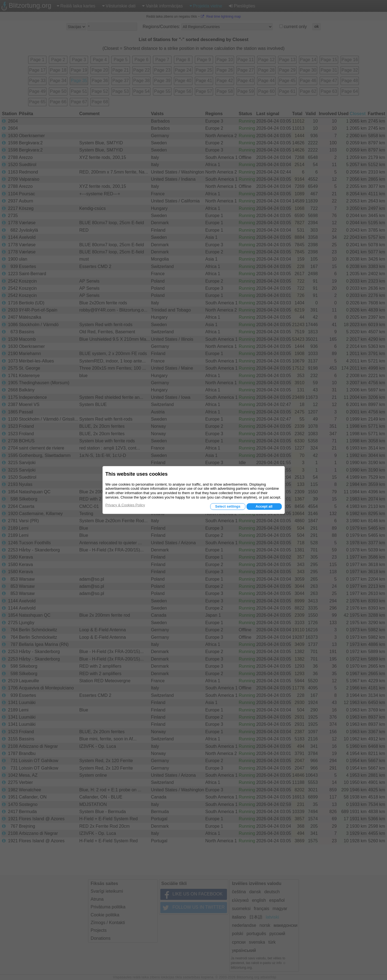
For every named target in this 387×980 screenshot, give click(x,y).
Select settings (228, 506)
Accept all (264, 506)
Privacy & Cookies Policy (125, 505)
